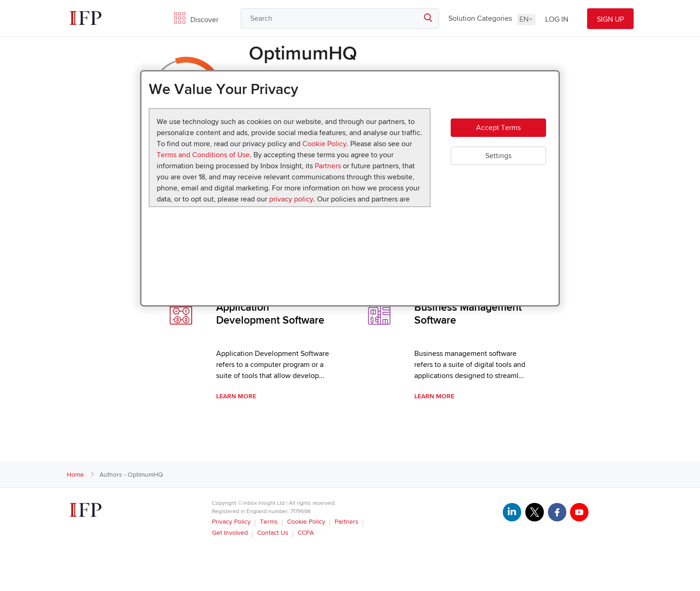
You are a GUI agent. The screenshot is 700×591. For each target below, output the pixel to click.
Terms (269, 522)
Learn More (236, 396)
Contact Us (273, 533)
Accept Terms (498, 128)
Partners (328, 166)
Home (75, 475)
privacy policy (291, 199)
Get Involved (230, 533)
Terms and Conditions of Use (203, 155)
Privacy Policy (231, 522)
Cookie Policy (324, 144)
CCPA (306, 533)
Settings (498, 157)
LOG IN (557, 19)
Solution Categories (480, 18)
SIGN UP (610, 19)
